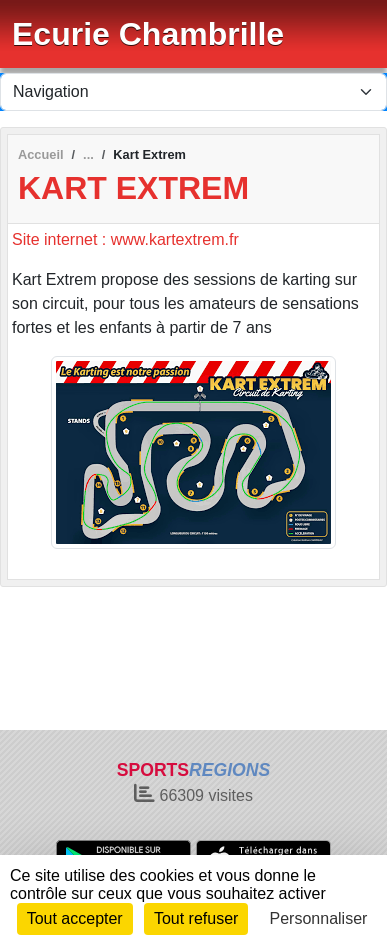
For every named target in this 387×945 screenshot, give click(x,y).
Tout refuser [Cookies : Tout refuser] (196, 918)
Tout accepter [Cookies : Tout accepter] (75, 918)
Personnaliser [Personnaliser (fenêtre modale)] (319, 918)
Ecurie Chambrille (148, 34)
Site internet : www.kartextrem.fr (125, 239)
